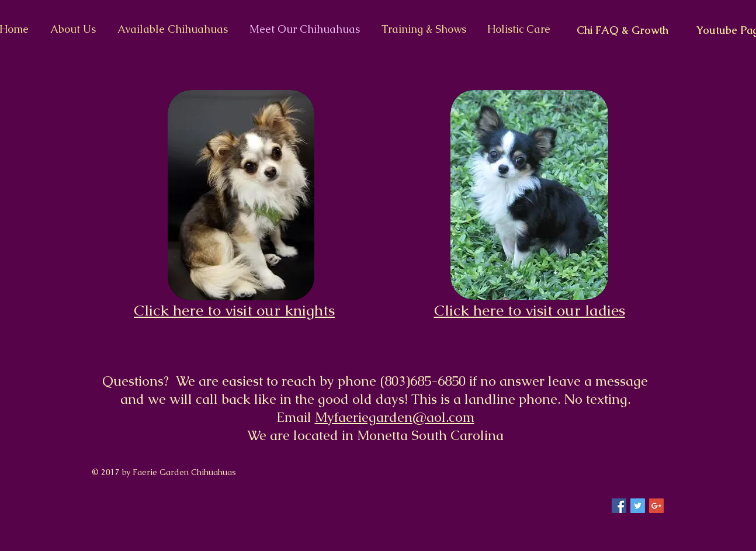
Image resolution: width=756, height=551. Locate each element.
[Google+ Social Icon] (656, 506)
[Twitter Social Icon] (638, 506)
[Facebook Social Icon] (619, 506)
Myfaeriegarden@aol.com (395, 417)
